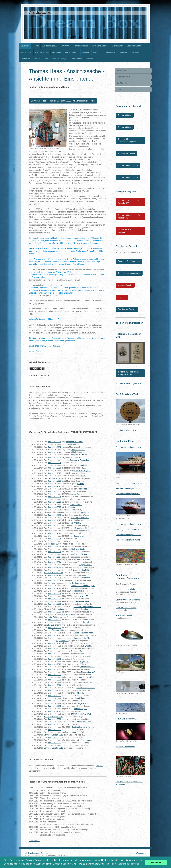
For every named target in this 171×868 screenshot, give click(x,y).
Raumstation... (76, 505)
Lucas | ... (122, 297)
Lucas (63, 609)
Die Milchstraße (69, 615)
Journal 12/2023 (55, 604)
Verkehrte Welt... (79, 732)
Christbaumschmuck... (86, 688)
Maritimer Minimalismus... (82, 714)
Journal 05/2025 (55, 502)
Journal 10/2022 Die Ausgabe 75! (129, 216)
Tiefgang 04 (52, 478)
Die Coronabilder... (79, 583)
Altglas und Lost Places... (84, 633)
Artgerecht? (82, 703)
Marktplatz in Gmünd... (79, 455)
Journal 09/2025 (55, 481)
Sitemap (44, 853)
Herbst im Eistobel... (82, 622)
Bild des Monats (55, 745)
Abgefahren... (86, 740)
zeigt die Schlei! (83, 559)
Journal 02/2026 (55, 452)
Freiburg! (85, 512)
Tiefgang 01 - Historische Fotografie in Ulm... (128, 373)
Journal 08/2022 (55, 701)
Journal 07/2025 (55, 491)
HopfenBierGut (62, 641)
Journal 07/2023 (55, 643)
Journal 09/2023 (55, 628)
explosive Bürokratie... (80, 518)
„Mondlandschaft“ (77, 450)
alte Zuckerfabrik (54, 625)
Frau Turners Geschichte (126, 608)
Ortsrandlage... (80, 709)
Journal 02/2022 (55, 738)
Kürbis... (83, 476)
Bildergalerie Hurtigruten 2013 (128, 524)
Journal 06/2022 (55, 711)
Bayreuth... (88, 646)
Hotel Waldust (54, 617)
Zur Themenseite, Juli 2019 (127, 430)
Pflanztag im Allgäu (124, 615)
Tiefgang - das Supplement (129, 273)
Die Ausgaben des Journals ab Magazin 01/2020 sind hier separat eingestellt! (63, 101)
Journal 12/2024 (55, 533)
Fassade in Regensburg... (81, 460)
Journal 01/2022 (55, 743)
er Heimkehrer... (77, 541)
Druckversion (33, 853)
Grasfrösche (71, 444)
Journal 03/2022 (55, 730)
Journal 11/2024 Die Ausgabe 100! (129, 202)
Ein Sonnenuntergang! (81, 578)
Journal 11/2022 (55, 685)
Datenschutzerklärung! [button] (128, 864)
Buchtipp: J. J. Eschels (125, 589)
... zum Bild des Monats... (126, 719)
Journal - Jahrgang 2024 (128, 166)
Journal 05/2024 (55, 575)
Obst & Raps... (87, 656)
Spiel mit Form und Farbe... (83, 727)
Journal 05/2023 (55, 654)
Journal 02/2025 (55, 520)
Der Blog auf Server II (127, 309)
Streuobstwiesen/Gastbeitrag (128, 600)
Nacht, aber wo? (88, 672)
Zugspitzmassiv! (86, 565)
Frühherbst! (82, 489)
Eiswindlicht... (83, 465)
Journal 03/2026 (55, 447)
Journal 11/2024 (55, 539)
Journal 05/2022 (55, 719)
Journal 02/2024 (55, 594)
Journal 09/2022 (55, 696)
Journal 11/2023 (55, 612)
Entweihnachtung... (83, 601)
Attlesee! (81, 499)
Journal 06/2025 (55, 497)
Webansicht (141, 853)
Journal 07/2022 (55, 706)
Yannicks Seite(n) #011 (54, 735)
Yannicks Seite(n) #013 (54, 573)
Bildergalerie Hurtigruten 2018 (128, 447)
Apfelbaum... (82, 698)
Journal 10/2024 (55, 546)
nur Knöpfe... (76, 523)
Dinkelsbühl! (87, 531)
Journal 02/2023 (55, 669)
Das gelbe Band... (78, 651)
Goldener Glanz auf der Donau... (87, 607)
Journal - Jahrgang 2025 (128, 178)
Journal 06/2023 (55, 648)
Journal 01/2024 (55, 599)
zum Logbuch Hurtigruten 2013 (129, 529)
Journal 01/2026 (55, 457)
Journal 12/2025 (55, 463)
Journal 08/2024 (55, 557)
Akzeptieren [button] (156, 862)
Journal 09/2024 (55, 552)
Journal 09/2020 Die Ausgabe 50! (130, 231)
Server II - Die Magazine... (129, 261)
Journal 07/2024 (55, 562)
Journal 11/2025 (55, 468)
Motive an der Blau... (75, 442)
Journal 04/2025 (55, 507)
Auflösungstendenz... (81, 591)
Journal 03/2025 (55, 515)
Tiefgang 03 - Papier (126, 154)
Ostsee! (81, 484)
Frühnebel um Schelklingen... (83, 586)
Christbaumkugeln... (83, 471)
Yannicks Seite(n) (125, 285)
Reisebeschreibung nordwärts (128, 488)
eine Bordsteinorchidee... (82, 722)
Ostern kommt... (88, 667)
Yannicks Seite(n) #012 (54, 717)
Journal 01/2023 (55, 675)
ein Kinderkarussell (78, 536)
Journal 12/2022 (55, 680)
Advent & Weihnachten (125, 747)
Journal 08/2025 (55, 486)
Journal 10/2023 (55, 620)
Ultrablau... (81, 693)
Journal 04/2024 (55, 580)
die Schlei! (78, 494)
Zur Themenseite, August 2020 (129, 383)
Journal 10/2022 (55, 690)
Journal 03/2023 (55, 664)
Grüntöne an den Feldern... (82, 570)
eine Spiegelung (77, 528)
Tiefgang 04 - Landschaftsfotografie (127, 140)
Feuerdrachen (74, 507)
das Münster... (89, 682)
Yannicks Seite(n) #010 (54, 748)
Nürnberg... (86, 609)
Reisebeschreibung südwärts (128, 494)
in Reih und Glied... (77, 549)
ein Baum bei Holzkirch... (85, 677)
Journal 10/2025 (55, 473)
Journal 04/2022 (55, 724)
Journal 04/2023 (55, 659)
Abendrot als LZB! (81, 596)
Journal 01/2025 (55, 525)
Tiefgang (51, 583)
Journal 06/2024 (55, 567)
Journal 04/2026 (55, 442)
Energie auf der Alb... (82, 638)
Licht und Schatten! (81, 554)
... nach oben (34, 841)
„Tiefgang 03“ (53, 544)
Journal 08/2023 (55, 635)
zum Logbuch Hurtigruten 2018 (129, 483)
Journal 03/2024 (55, 588)
